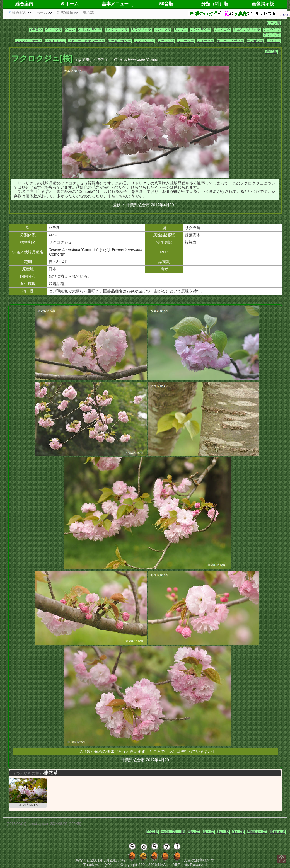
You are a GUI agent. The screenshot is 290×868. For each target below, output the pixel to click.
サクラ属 (273, 23)
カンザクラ (163, 30)
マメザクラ (206, 41)
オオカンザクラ (90, 30)
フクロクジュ (144, 41)
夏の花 (209, 832)
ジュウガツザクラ (247, 30)
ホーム (70, 4)
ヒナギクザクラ (120, 41)
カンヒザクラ (200, 30)
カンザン (181, 30)
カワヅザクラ (141, 30)
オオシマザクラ (116, 30)
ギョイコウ (222, 30)
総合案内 (24, 4)
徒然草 (271, 52)
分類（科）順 (215, 4)
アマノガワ (272, 35)
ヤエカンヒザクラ (230, 41)
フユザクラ (186, 41)
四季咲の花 (257, 832)
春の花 (194, 832)
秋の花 (223, 832)
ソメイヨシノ (55, 41)
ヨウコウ (273, 41)
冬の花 (238, 832)
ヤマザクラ (255, 41)
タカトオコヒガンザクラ (86, 41)
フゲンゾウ (166, 41)
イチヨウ (35, 30)
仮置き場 (277, 832)
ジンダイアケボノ (28, 41)
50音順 (166, 4)
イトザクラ (54, 30)
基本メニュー (115, 4)
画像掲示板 (263, 4)
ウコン (70, 30)
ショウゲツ (272, 30)
